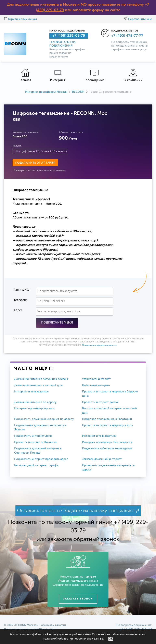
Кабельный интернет (96, 385)
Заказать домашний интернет (102, 459)
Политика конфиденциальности (100, 345)
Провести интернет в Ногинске (36, 442)
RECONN (78, 92)
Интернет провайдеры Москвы (46, 92)
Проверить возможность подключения (39, 170)
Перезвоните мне (138, 19)
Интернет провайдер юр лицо (35, 408)
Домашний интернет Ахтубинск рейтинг (41, 379)
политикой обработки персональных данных (73, 639)
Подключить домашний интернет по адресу (44, 419)
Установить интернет (96, 379)
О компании (133, 75)
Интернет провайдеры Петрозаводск (107, 442)
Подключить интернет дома (33, 436)
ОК (111, 639)
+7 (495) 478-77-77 (127, 36)
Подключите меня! (57, 323)
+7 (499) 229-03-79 (69, 36)
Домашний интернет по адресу (35, 402)
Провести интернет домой (100, 402)
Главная (25, 75)
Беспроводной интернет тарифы (36, 465)
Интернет (58, 75)
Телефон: (20, 300)
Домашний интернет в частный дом (38, 385)
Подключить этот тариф (35, 163)
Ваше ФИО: (22, 290)
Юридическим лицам (20, 19)
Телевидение (94, 75)
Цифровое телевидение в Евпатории (107, 419)
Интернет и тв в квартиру (31, 392)
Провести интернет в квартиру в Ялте (108, 425)
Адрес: (18, 310)
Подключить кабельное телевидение (107, 449)
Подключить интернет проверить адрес (41, 459)
